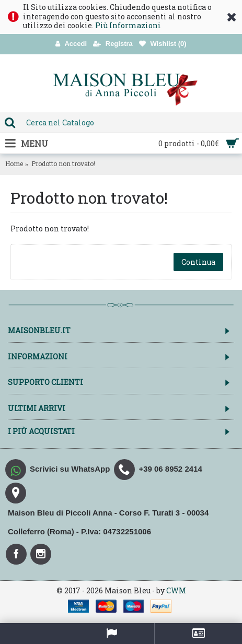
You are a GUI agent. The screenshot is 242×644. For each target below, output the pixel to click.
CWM (176, 590)
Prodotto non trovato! (63, 163)
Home (14, 163)
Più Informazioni (128, 25)
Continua (198, 262)
